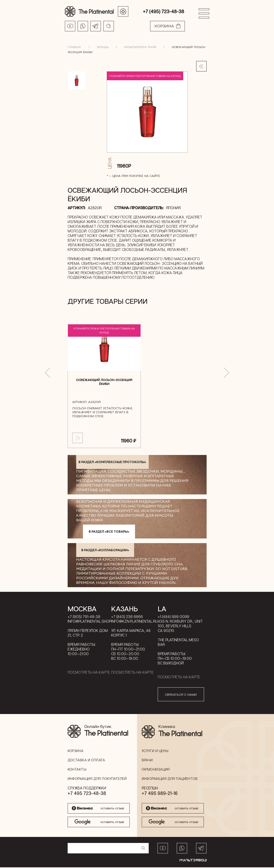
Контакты (77, 770)
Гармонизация (156, 770)
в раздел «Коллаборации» (105, 551)
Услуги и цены (155, 751)
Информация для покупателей (97, 779)
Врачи (147, 761)
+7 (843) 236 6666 (127, 617)
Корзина (76, 751)
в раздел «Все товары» (109, 532)
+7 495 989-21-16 (160, 794)
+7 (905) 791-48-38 (84, 617)
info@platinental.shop (89, 622)
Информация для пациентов (170, 779)
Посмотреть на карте (89, 673)
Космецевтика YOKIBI (140, 47)
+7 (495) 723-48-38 (164, 12)
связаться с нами (181, 695)
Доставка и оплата (86, 761)
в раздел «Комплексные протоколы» (112, 463)
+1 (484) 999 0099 (173, 617)
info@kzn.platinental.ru (134, 622)
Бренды (103, 47)
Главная (74, 47)
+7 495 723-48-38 (87, 794)
